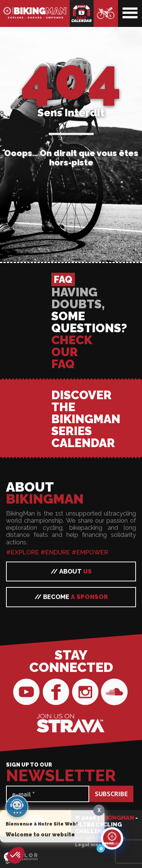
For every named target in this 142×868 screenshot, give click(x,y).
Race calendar (82, 13)
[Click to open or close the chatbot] (112, 841)
